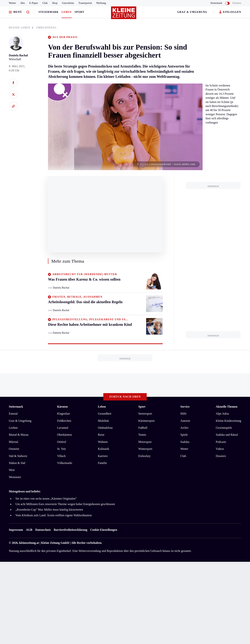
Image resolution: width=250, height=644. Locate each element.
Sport (80, 12)
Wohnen (103, 442)
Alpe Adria (222, 414)
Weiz (12, 470)
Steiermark (49, 12)
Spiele (184, 435)
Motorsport (145, 442)
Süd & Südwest (18, 456)
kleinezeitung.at (29, 543)
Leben (67, 12)
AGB (29, 530)
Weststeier (15, 477)
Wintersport (145, 449)
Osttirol (62, 442)
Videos (220, 449)
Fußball (143, 428)
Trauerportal (85, 3)
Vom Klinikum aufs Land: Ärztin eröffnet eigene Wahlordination (54, 515)
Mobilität (103, 421)
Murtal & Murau (19, 435)
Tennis (142, 435)
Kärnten (237, 3)
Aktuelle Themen (227, 407)
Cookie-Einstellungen (104, 530)
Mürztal (14, 442)
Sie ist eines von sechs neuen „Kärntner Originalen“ (46, 499)
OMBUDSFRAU (46, 28)
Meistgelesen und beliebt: (25, 491)
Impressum (16, 530)
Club (45, 3)
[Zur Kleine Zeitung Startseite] (124, 14)
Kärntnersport (146, 421)
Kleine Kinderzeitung (228, 421)
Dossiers (221, 456)
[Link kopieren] (13, 106)
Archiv (184, 428)
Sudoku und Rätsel (227, 435)
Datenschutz (43, 530)
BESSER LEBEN (21, 28)
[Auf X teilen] (13, 95)
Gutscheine (68, 3)
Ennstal (13, 414)
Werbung (101, 3)
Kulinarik (103, 449)
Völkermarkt (65, 463)
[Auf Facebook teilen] (13, 83)
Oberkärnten (65, 435)
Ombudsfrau (105, 428)
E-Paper (34, 3)
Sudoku (185, 442)
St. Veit (61, 449)
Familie (102, 463)
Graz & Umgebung (192, 12)
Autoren (185, 421)
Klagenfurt (64, 414)
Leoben (13, 428)
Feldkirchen (64, 421)
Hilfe (183, 414)
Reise (101, 435)
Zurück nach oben (125, 397)
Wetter (12, 3)
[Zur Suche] (28, 12)
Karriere (103, 456)
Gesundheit (105, 414)
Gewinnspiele (224, 428)
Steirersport (145, 414)
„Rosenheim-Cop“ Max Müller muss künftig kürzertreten (49, 510)
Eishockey (144, 456)
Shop (55, 3)
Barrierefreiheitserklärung (70, 530)
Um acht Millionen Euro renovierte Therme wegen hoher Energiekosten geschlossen (65, 504)
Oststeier (14, 449)
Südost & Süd (17, 463)
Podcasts (221, 442)
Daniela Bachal (18, 55)
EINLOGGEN (230, 12)
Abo (23, 3)
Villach (61, 456)
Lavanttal (63, 428)
